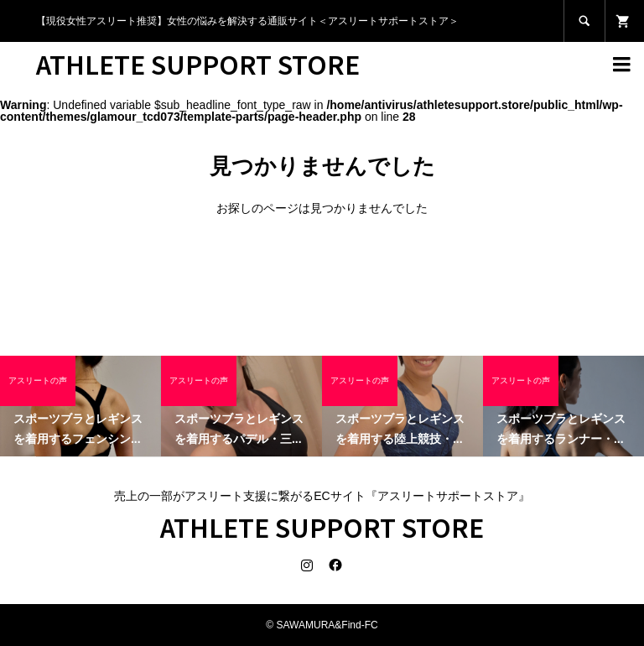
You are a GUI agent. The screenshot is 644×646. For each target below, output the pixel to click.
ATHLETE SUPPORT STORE (198, 64)
